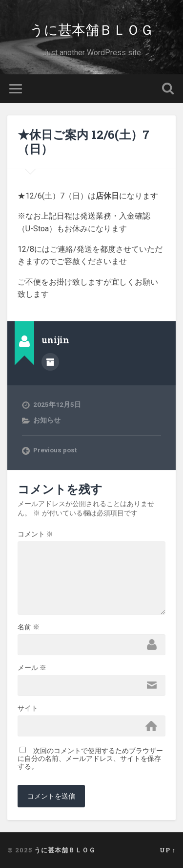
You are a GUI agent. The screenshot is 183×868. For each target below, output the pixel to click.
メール (32, 668)
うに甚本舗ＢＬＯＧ (92, 29)
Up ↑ (168, 850)
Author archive (50, 362)
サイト (28, 708)
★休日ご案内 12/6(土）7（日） (83, 142)
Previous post (55, 450)
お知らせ (47, 420)
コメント (35, 534)
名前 (29, 627)
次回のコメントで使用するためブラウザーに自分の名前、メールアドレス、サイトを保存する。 (90, 758)
